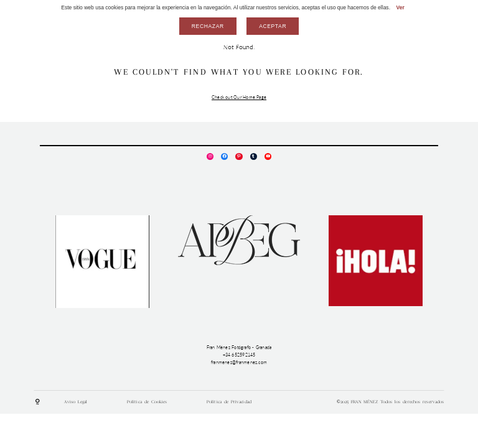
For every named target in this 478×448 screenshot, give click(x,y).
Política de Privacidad (229, 402)
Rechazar (208, 26)
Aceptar (273, 26)
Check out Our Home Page (239, 97)
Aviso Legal (76, 402)
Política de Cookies (147, 402)
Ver (400, 7)
